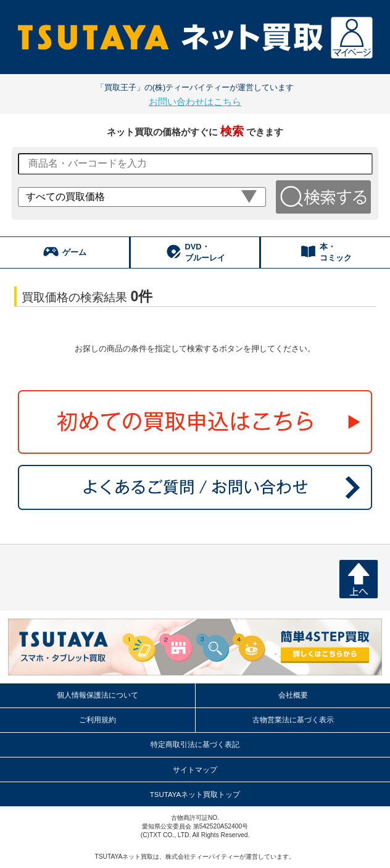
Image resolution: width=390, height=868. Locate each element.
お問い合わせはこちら (195, 102)
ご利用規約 (97, 720)
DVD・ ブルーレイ (195, 252)
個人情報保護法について (97, 695)
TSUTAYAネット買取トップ (195, 795)
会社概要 (293, 695)
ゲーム (64, 252)
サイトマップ (195, 770)
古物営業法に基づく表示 (293, 720)
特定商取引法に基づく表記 (195, 745)
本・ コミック (326, 252)
